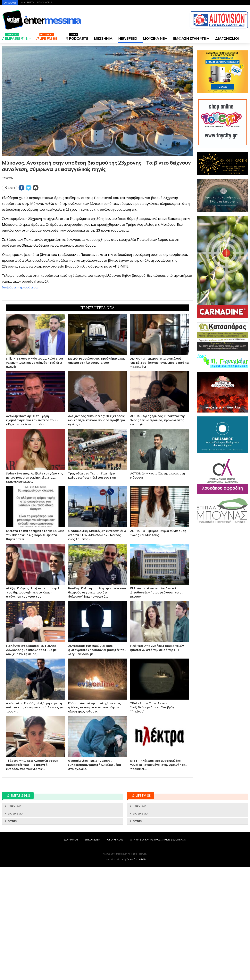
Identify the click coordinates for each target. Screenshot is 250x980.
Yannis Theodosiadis (136, 972)
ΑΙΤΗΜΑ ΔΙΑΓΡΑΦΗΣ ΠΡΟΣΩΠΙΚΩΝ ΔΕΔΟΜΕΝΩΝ (158, 953)
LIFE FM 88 (47, 37)
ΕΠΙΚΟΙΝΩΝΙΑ (45, 2)
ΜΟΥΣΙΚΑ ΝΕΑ (155, 38)
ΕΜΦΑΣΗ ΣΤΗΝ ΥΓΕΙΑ (191, 38)
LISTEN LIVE (14, 919)
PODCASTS (77, 37)
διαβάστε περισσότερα (20, 344)
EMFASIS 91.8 (15, 37)
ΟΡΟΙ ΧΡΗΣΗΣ (115, 953)
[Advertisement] (97, 220)
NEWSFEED (128, 38)
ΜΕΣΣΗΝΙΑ (103, 38)
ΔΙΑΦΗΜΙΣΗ (28, 2)
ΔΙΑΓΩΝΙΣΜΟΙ (227, 38)
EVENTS (12, 934)
